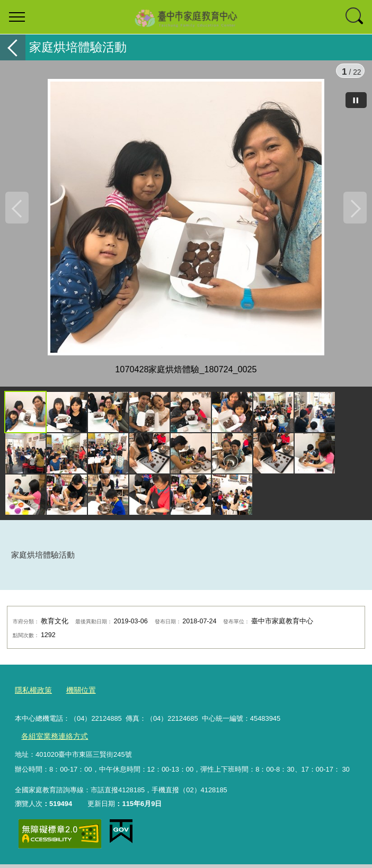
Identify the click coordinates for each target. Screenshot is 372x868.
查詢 (355, 17)
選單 (17, 17)
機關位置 (77, 696)
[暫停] (356, 100)
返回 (13, 47)
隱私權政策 (32, 696)
